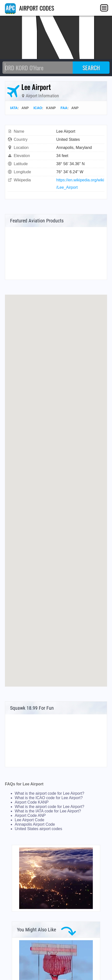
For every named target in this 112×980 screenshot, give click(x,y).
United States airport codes (38, 829)
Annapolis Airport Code (35, 824)
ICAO (38, 108)
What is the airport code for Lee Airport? (49, 793)
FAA (64, 108)
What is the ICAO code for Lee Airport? (49, 798)
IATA (14, 108)
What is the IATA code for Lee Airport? (48, 811)
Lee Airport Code (29, 820)
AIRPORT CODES (29, 8)
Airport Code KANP (32, 802)
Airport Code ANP (30, 815)
